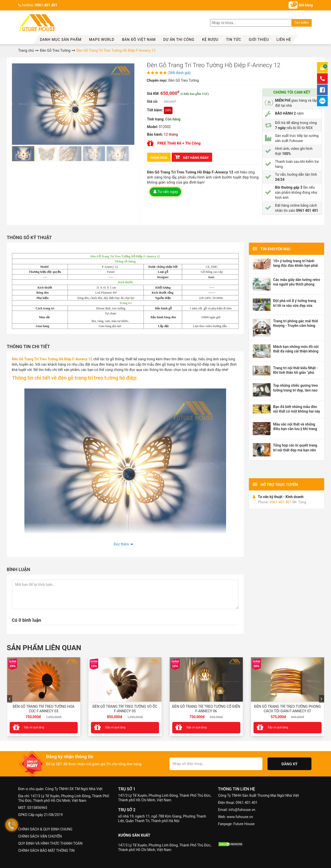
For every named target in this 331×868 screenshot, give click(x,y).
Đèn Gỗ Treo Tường (55, 50)
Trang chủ (26, 50)
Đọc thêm (121, 544)
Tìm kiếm (302, 23)
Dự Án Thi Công (179, 40)
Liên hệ (284, 40)
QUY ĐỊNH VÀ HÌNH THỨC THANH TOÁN (50, 843)
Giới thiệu (259, 40)
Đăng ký (289, 764)
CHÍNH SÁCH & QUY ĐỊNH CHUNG (45, 829)
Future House (244, 824)
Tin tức (234, 40)
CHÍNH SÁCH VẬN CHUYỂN (40, 836)
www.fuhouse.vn (240, 817)
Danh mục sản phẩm (61, 40)
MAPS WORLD (102, 40)
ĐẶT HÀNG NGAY (192, 157)
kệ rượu (210, 40)
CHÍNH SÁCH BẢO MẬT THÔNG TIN (46, 851)
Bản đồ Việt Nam (139, 40)
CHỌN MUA (159, 158)
